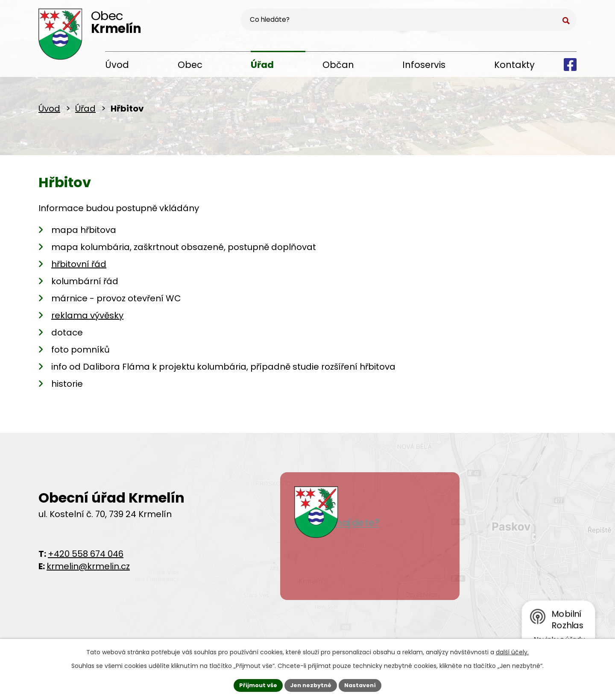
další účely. (512, 650)
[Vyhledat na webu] (524, 24)
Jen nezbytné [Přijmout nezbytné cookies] (311, 684)
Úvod (117, 65)
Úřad (262, 65)
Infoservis (424, 65)
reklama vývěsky (87, 319)
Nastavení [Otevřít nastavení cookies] (364, 684)
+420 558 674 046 (86, 557)
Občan (338, 65)
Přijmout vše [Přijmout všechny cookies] (254, 684)
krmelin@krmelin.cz (88, 570)
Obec (190, 65)
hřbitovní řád (79, 268)
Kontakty (514, 65)
